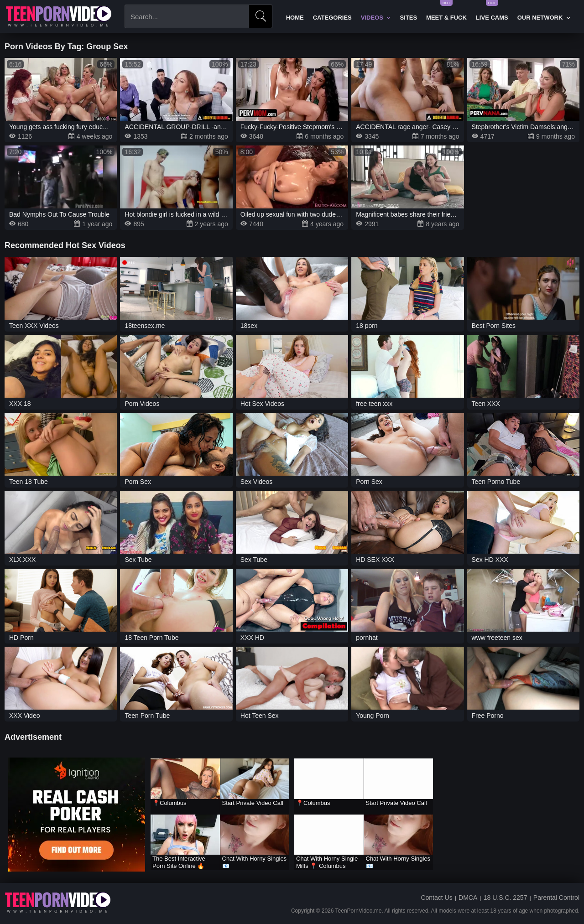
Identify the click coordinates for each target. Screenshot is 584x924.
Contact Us (436, 898)
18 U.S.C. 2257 (506, 898)
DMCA (468, 898)
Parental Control (556, 898)
